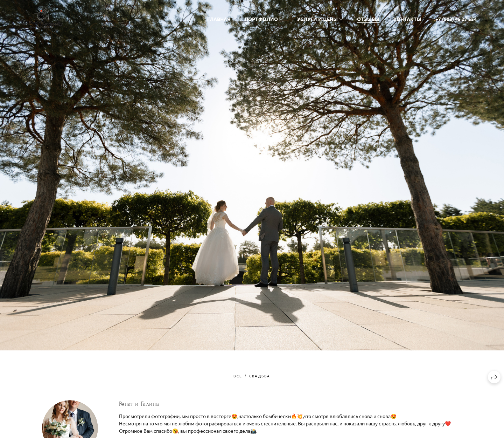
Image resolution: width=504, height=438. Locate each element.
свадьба (260, 376)
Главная (219, 19)
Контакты (407, 19)
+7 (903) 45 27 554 (456, 19)
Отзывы (368, 19)
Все (238, 376)
